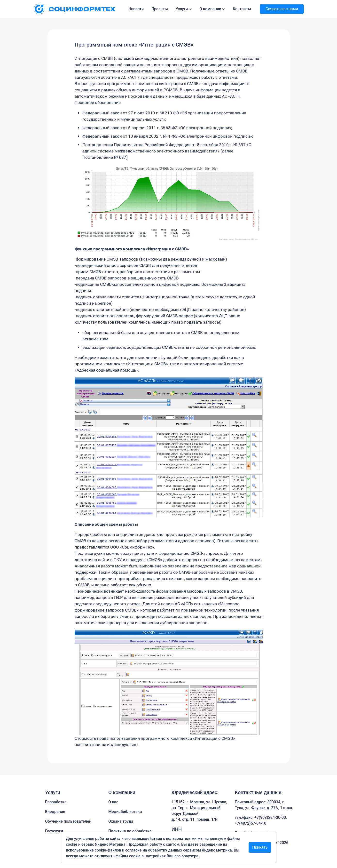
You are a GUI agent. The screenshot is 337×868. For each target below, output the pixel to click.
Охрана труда (121, 821)
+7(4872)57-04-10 (251, 823)
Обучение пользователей (68, 821)
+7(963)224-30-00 (270, 817)
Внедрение (55, 812)
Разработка (56, 802)
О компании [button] (210, 9)
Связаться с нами (282, 9)
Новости (136, 9)
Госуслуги (54, 831)
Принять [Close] (260, 847)
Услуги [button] (182, 9)
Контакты (242, 9)
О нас (113, 802)
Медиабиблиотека (125, 812)
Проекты (160, 9)
